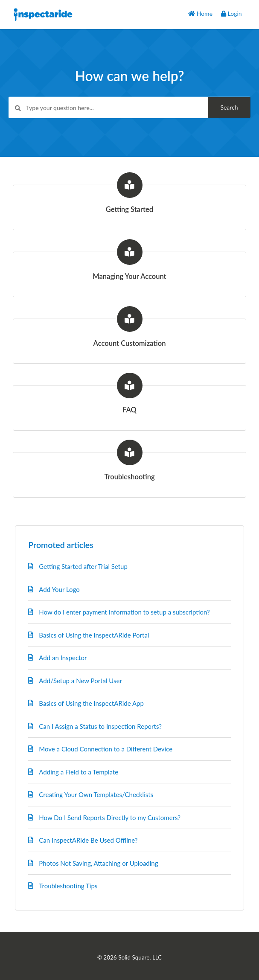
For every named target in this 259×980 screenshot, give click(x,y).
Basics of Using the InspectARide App (91, 703)
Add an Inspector (63, 658)
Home (200, 13)
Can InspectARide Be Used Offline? (88, 840)
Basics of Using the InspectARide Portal (94, 635)
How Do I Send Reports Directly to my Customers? (110, 818)
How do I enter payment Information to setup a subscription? (124, 612)
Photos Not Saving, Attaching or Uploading (98, 863)
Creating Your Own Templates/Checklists (96, 794)
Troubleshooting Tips (68, 886)
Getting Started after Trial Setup (83, 566)
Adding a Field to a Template (79, 772)
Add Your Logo (59, 589)
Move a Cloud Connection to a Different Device (106, 749)
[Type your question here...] (129, 107)
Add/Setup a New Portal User (80, 681)
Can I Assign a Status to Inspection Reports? (100, 726)
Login (231, 13)
